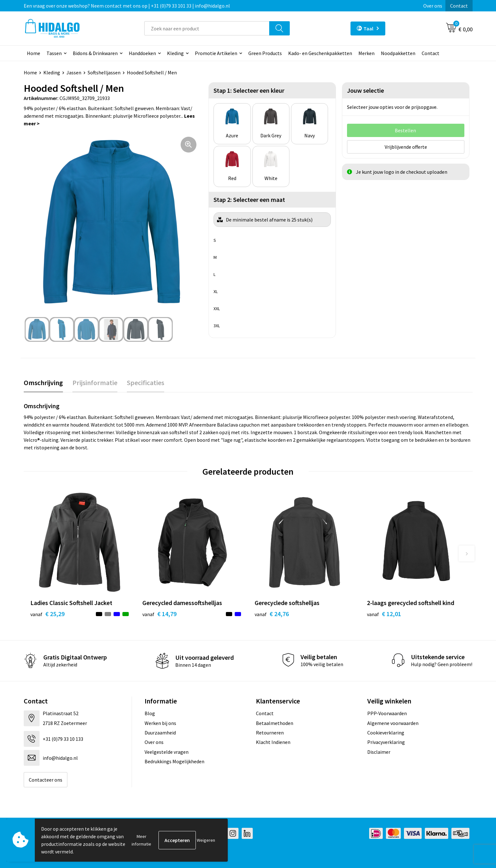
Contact (459, 6)
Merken (366, 53)
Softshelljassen (104, 72)
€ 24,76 (272, 614)
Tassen (54, 53)
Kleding (175, 53)
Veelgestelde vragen (167, 752)
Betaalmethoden (275, 723)
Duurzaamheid (160, 733)
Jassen (74, 72)
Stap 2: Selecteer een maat (249, 200)
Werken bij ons (160, 723)
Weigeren (206, 840)
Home (34, 53)
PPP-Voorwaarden (387, 713)
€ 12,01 (384, 614)
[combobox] (207, 28)
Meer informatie (141, 840)
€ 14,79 (159, 614)
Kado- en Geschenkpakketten (320, 53)
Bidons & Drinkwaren (95, 53)
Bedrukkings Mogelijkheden (174, 761)
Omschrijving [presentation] (43, 383)
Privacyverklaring (386, 742)
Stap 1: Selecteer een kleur (249, 90)
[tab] (43, 383)
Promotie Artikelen (216, 53)
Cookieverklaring (386, 733)
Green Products (265, 53)
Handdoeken (142, 53)
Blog (150, 713)
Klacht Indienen (273, 742)
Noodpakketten (398, 53)
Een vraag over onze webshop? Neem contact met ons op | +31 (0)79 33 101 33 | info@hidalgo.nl (127, 6)
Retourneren (270, 733)
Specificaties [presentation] (146, 383)
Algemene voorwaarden (393, 723)
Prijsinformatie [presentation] (95, 383)
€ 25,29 (47, 614)
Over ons (433, 6)
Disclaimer (379, 752)
